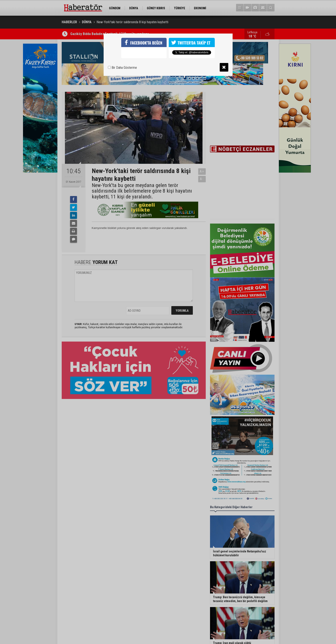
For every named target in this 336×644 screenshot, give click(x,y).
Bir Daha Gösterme (122, 68)
